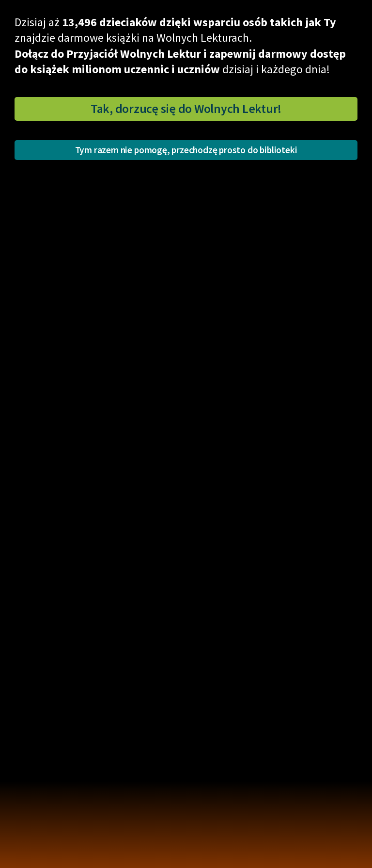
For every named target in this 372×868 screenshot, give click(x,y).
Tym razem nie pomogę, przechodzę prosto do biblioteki (186, 150)
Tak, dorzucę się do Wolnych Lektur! (186, 109)
